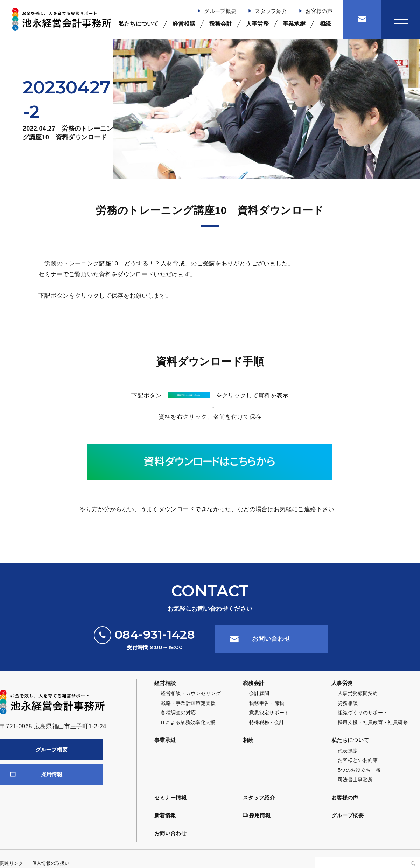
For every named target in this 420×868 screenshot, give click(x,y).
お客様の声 (319, 11)
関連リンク (12, 863)
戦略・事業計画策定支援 (188, 703)
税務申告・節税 (267, 703)
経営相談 (184, 24)
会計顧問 (259, 693)
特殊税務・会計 (267, 722)
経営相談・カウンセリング (191, 693)
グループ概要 (220, 11)
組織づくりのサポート (363, 713)
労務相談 (348, 703)
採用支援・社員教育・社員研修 (373, 722)
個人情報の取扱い (51, 863)
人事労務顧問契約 (358, 693)
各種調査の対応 (178, 713)
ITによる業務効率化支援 (188, 722)
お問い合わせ (271, 639)
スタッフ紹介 (271, 11)
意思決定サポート (269, 713)
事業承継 (294, 24)
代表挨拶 (348, 751)
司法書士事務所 (355, 779)
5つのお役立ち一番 (359, 770)
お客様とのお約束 (358, 760)
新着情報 (165, 815)
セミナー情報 (170, 797)
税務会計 (221, 24)
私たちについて (139, 24)
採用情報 (52, 774)
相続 (325, 24)
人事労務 (257, 24)
